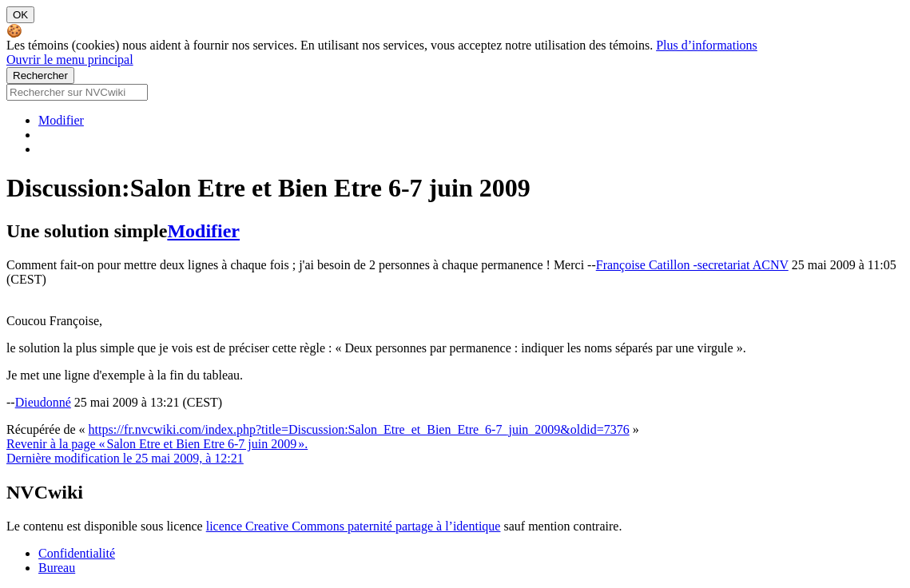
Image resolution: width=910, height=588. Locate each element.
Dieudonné (43, 402)
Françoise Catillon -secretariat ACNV (692, 265)
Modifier (61, 120)
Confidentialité (77, 553)
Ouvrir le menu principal (70, 60)
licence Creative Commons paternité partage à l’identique (354, 526)
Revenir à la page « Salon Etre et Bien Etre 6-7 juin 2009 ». (157, 444)
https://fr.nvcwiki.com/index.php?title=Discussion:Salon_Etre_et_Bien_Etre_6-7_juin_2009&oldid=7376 (359, 429)
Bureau (57, 568)
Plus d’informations (707, 45)
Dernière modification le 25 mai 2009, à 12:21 (125, 458)
